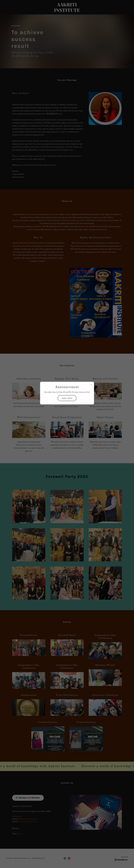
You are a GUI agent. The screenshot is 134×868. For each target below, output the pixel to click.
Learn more (67, 398)
